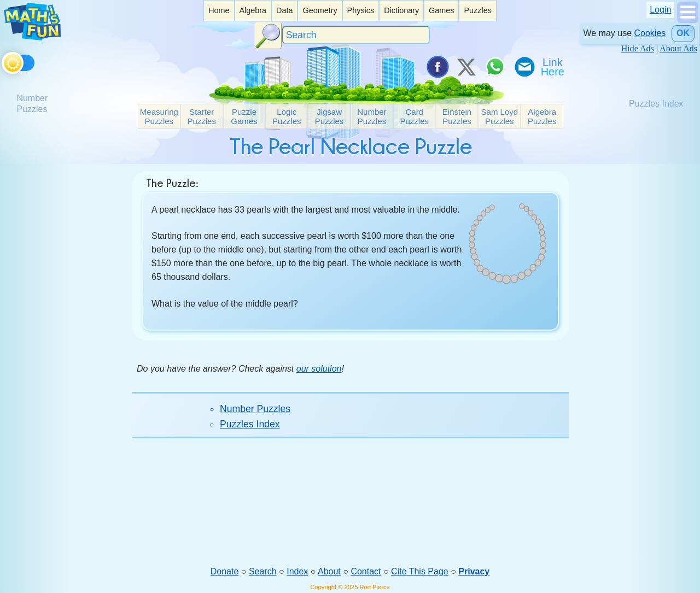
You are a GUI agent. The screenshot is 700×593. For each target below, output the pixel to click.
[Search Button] (268, 36)
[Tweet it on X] (466, 67)
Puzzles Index (250, 424)
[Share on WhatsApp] (495, 67)
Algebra (253, 10)
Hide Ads (638, 48)
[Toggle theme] (4, 61)
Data (284, 10)
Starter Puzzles (202, 116)
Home (219, 10)
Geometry (320, 10)
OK (683, 33)
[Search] (356, 35)
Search (263, 571)
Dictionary (401, 10)
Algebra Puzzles (542, 116)
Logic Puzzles (287, 116)
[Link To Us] (553, 67)
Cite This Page (420, 571)
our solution (319, 369)
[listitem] (219, 11)
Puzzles (477, 10)
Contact (366, 571)
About (329, 571)
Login (660, 10)
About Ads (678, 48)
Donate (225, 571)
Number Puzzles (372, 116)
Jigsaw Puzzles (329, 116)
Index (297, 571)
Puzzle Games (244, 116)
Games (441, 10)
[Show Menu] (688, 20)
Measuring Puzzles (159, 116)
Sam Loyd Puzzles (500, 116)
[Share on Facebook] (437, 67)
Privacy (474, 571)
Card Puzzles (414, 116)
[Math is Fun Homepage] (32, 37)
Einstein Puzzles (457, 116)
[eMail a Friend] (524, 67)
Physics (361, 10)
